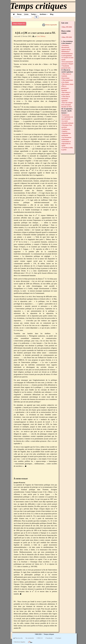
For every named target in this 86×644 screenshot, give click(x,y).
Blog (52, 14)
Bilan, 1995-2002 (67, 27)
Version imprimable (50, 24)
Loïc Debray (41, 36)
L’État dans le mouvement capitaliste (66, 99)
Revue (19, 14)
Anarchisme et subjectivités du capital (66, 144)
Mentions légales (19, 642)
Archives (44, 14)
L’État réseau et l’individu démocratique (66, 76)
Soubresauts (66, 115)
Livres (26, 14)
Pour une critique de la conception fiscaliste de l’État (67, 105)
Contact (58, 638)
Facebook (49, 638)
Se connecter (30, 638)
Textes (34, 14)
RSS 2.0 (40, 638)
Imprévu (65, 131)
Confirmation (66, 129)
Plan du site (18, 638)
